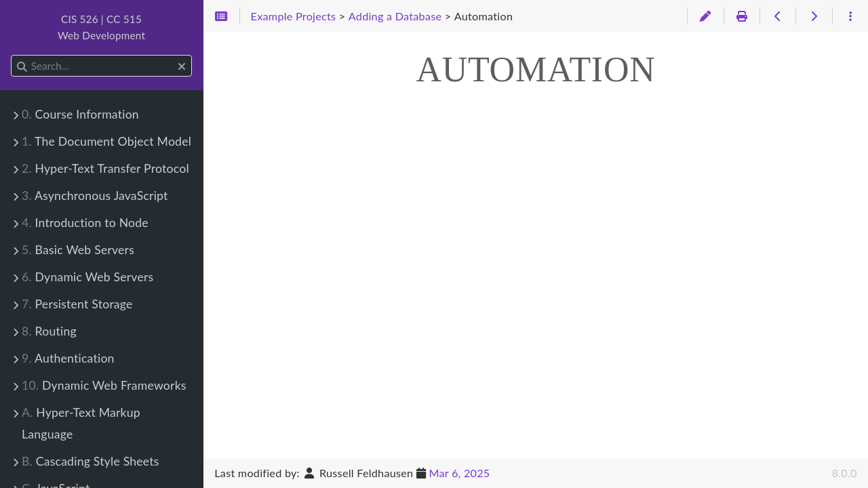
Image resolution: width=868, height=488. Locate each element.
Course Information (80, 114)
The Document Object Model (106, 141)
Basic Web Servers (78, 250)
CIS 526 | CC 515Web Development (101, 27)
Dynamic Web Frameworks (104, 385)
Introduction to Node (85, 223)
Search (12, 55)
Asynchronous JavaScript (95, 196)
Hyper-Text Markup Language (81, 423)
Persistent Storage (77, 304)
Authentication (68, 358)
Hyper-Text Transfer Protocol (105, 168)
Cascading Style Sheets (91, 461)
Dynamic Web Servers (87, 277)
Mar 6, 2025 (459, 473)
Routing (49, 331)
